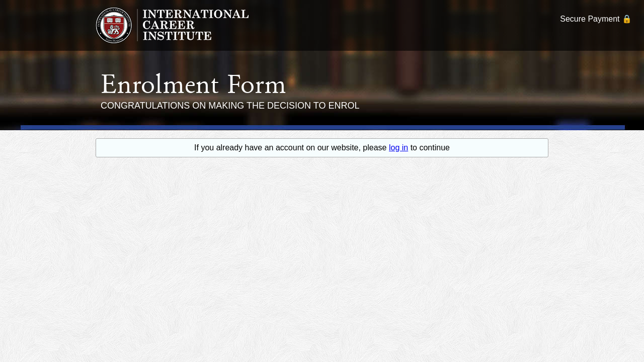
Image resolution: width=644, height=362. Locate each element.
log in (398, 148)
